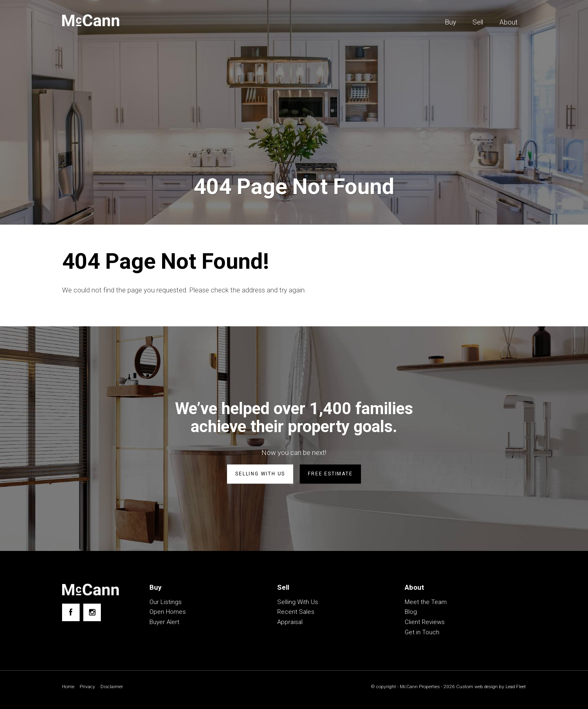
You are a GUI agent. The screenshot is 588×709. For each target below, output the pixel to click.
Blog (411, 612)
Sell (478, 22)
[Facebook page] (71, 613)
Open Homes (168, 612)
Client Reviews (425, 622)
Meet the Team (426, 602)
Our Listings (166, 602)
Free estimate (330, 474)
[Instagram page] (92, 613)
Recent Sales (296, 612)
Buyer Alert (164, 622)
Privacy (88, 687)
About (509, 22)
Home (68, 687)
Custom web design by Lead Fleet (490, 687)
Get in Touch (422, 632)
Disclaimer (112, 687)
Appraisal (290, 622)
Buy (450, 22)
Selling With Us (298, 602)
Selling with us (260, 474)
